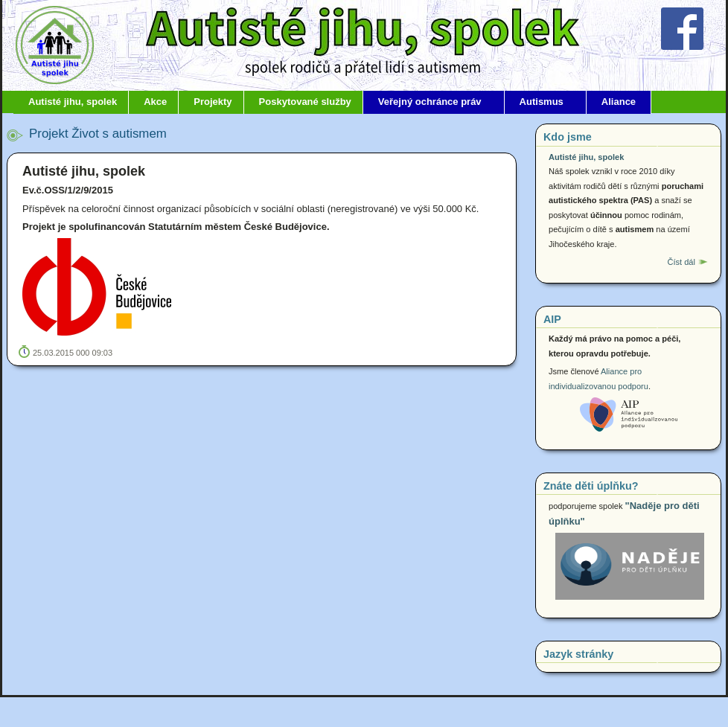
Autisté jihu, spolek (73, 102)
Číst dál (681, 262)
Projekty (213, 102)
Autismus (542, 102)
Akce (155, 102)
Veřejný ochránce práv (430, 102)
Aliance (619, 102)
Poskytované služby (305, 102)
